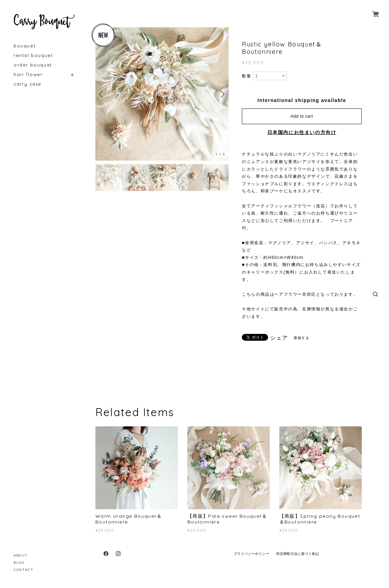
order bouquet (33, 65)
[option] (162, 94)
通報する (301, 338)
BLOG (19, 563)
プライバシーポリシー (251, 554)
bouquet (25, 46)
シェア (279, 338)
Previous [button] (102, 94)
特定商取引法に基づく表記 (298, 554)
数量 (246, 76)
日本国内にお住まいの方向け (302, 132)
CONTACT (24, 570)
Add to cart (302, 116)
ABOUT (21, 555)
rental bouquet (33, 55)
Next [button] (222, 94)
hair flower (28, 75)
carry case (28, 84)
